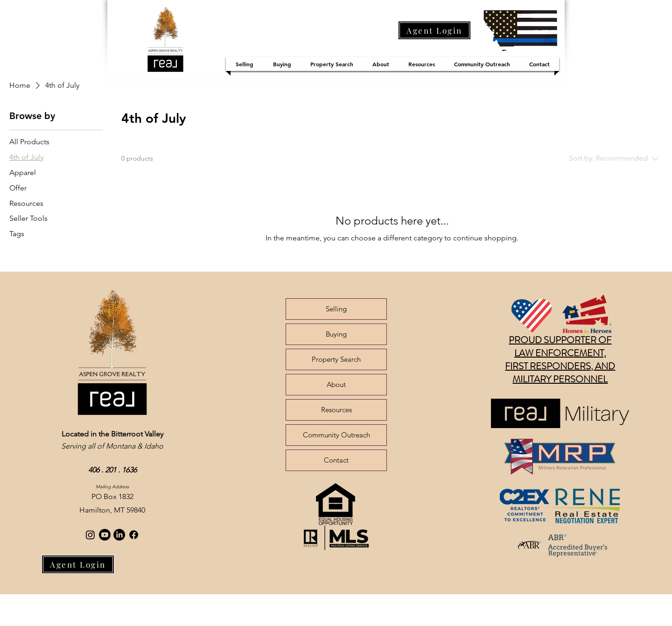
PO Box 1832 (112, 496)
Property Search (336, 359)
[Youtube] (105, 535)
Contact (336, 460)
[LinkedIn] (119, 535)
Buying (336, 334)
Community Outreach (336, 435)
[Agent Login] (434, 30)
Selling (336, 309)
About (336, 384)
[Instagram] (90, 535)
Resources (336, 410)
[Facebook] (134, 535)
